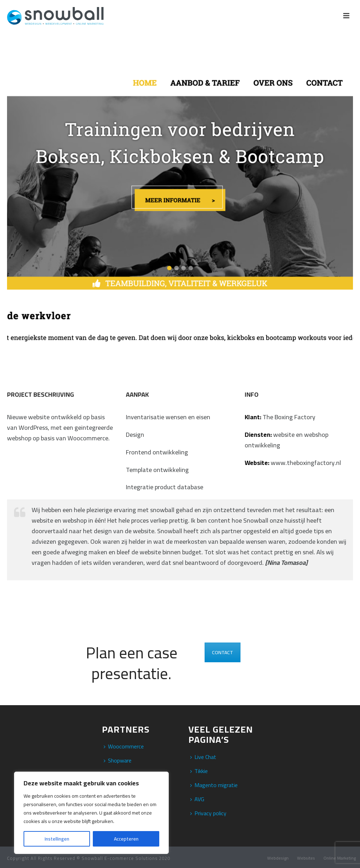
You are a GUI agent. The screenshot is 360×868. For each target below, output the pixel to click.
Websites (306, 858)
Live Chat (203, 757)
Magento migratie (214, 785)
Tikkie (199, 771)
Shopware (118, 760)
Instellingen (57, 839)
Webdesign (278, 858)
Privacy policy (208, 813)
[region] (91, 813)
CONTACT (223, 652)
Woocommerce (124, 746)
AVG (197, 799)
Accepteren (126, 839)
